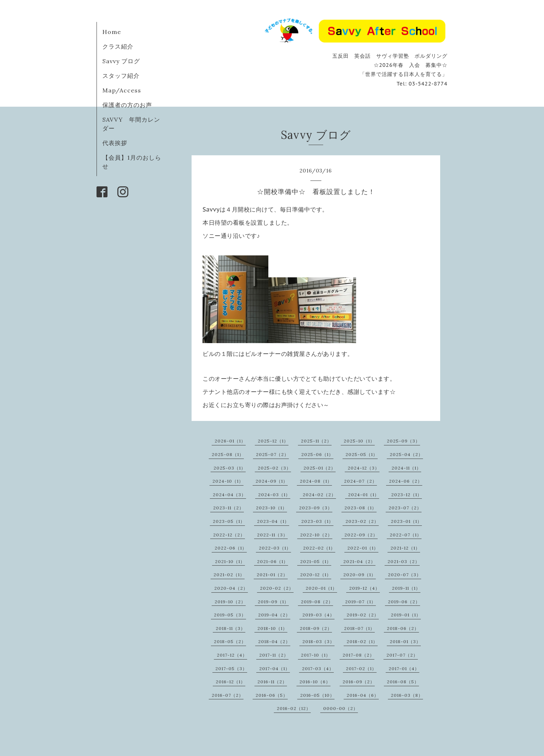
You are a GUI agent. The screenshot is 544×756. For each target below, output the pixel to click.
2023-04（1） (273, 521)
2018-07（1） (359, 628)
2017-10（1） (316, 655)
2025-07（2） (272, 454)
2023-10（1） (271, 508)
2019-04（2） (274, 615)
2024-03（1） (274, 495)
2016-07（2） (228, 695)
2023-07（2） (405, 508)
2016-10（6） (315, 682)
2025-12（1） (273, 441)
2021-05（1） (316, 561)
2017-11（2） (274, 655)
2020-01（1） (321, 588)
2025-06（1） (317, 454)
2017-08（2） (358, 655)
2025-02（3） (274, 468)
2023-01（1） (406, 521)
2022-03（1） (275, 548)
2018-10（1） (272, 628)
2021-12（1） (405, 548)
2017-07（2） (402, 655)
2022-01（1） (363, 548)
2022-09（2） (361, 535)
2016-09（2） (359, 682)
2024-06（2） (406, 481)
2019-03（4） (318, 615)
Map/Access (122, 90)
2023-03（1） (317, 521)
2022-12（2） (229, 535)
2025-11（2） (316, 441)
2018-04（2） (274, 641)
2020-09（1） (360, 575)
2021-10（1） (230, 561)
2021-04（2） (359, 561)
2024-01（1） (364, 495)
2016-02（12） (294, 708)
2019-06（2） (404, 602)
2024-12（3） (364, 468)
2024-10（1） (228, 481)
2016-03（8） (407, 695)
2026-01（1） (230, 441)
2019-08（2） (317, 602)
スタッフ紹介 (121, 76)
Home (112, 32)
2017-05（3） (231, 668)
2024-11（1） (406, 468)
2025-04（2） (406, 454)
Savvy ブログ (121, 61)
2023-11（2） (228, 508)
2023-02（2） (362, 521)
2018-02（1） (362, 641)
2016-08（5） (403, 682)
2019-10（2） (230, 602)
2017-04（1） (275, 668)
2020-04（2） (231, 588)
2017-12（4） (232, 655)
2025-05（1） (362, 454)
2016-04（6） (363, 695)
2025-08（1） (228, 454)
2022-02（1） (319, 548)
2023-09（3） (316, 508)
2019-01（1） (406, 615)
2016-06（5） (272, 695)
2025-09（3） (403, 441)
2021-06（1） (273, 561)
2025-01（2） (320, 468)
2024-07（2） (360, 481)
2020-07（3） (405, 575)
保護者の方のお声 (127, 105)
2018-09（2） (316, 628)
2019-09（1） (273, 602)
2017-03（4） (318, 668)
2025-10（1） (359, 441)
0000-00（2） (341, 708)
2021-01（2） (272, 575)
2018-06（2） (403, 628)
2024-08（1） (316, 481)
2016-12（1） (231, 682)
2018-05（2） (230, 641)
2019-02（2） (363, 615)
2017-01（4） (404, 668)
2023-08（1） (360, 508)
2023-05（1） (229, 521)
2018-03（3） (318, 641)
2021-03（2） (404, 561)
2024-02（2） (319, 495)
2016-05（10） (317, 695)
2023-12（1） (407, 495)
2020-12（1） (316, 575)
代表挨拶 (115, 143)
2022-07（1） (406, 535)
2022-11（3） (272, 535)
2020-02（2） (277, 588)
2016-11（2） (272, 682)
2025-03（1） (230, 468)
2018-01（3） (405, 641)
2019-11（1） (406, 588)
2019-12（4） (364, 588)
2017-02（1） (361, 668)
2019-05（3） (230, 615)
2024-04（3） (229, 495)
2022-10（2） (316, 535)
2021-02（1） (229, 575)
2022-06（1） (231, 548)
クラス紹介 (118, 46)
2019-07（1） (360, 602)
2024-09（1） (272, 481)
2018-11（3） (231, 628)
